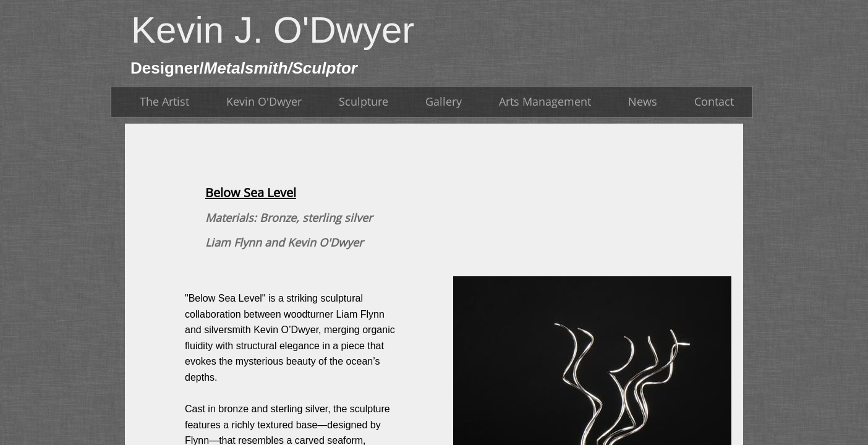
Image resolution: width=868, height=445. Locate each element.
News (643, 101)
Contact (714, 101)
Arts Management (545, 101)
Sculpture (364, 101)
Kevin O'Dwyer (264, 101)
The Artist (164, 101)
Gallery (444, 101)
